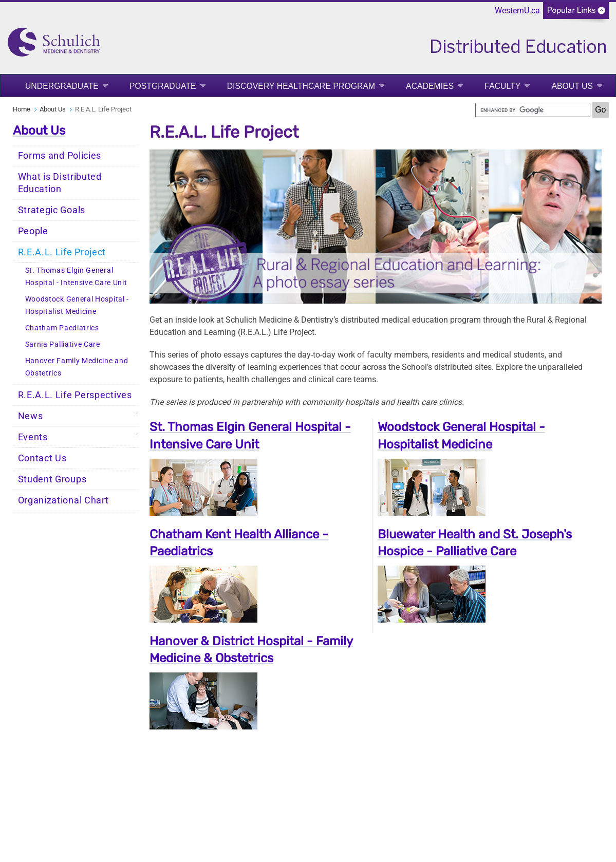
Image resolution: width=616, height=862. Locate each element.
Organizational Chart (63, 500)
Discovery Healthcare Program (301, 86)
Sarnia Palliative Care (63, 344)
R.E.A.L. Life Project (62, 252)
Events (33, 437)
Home (22, 109)
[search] (533, 110)
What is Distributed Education (60, 183)
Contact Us (42, 458)
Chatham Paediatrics (62, 328)
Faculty (502, 86)
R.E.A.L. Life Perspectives (75, 395)
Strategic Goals (52, 210)
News (31, 416)
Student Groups (52, 479)
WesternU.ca (517, 11)
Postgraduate (163, 86)
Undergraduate (62, 86)
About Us (572, 86)
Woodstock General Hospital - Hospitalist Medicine (77, 305)
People (33, 231)
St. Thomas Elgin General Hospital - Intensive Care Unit (76, 277)
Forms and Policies (60, 156)
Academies (430, 86)
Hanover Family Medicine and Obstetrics (77, 367)
